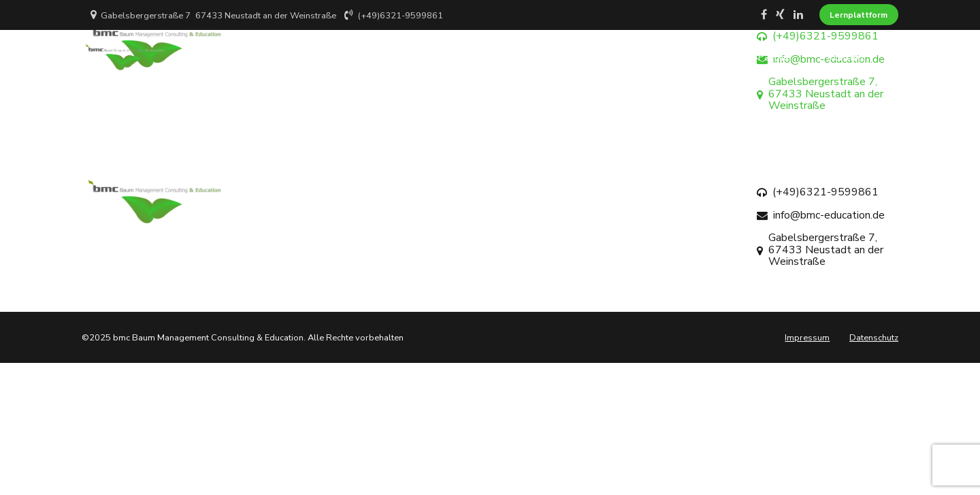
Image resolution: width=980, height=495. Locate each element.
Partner (775, 57)
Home (447, 57)
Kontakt (846, 57)
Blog (712, 57)
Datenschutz (874, 338)
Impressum (807, 338)
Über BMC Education (544, 57)
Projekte (647, 57)
